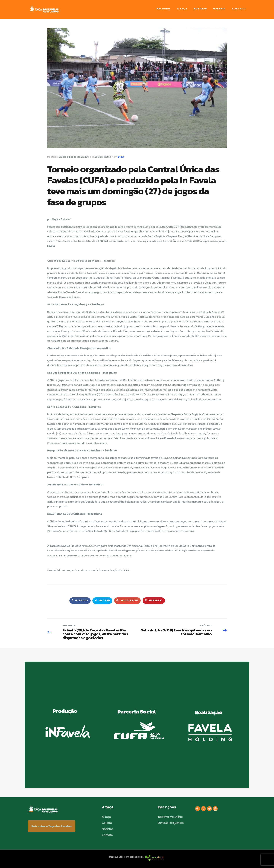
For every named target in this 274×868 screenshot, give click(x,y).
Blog (121, 157)
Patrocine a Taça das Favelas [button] (51, 826)
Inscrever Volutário (170, 817)
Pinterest (154, 600)
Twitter (102, 600)
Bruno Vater (103, 157)
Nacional (164, 8)
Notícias (200, 8)
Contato (239, 8)
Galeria (219, 8)
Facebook (80, 600)
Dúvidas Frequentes (171, 823)
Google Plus (127, 600)
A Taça (182, 8)
